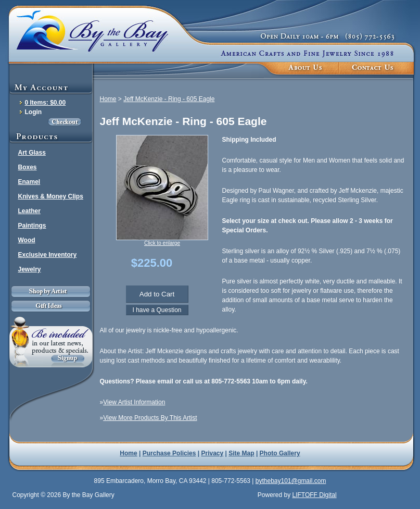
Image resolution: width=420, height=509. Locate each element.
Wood (27, 240)
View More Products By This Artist (150, 418)
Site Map (241, 453)
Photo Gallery (280, 453)
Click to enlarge (162, 243)
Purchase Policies (169, 453)
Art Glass (32, 153)
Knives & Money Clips (51, 196)
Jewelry (30, 269)
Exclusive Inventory (48, 255)
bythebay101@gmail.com (291, 481)
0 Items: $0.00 (46, 103)
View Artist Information (134, 402)
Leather (29, 211)
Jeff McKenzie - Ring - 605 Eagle (169, 99)
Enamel (29, 182)
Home (108, 99)
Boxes (28, 167)
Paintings (32, 226)
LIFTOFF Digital (314, 495)
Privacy (213, 453)
